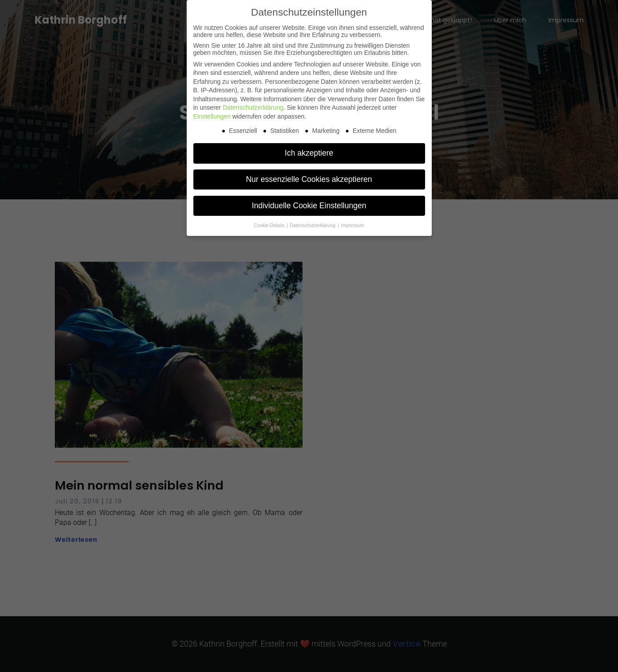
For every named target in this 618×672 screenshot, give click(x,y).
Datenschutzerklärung (253, 107)
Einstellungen (212, 116)
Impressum (352, 225)
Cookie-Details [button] (270, 225)
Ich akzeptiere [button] (309, 153)
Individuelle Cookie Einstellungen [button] (309, 206)
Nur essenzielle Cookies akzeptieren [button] (309, 179)
